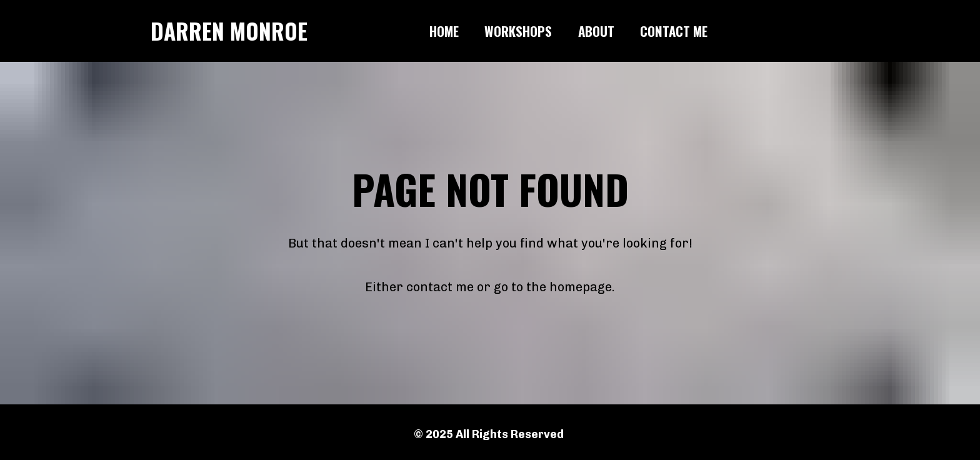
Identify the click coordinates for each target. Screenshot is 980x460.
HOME (444, 31)
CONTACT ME (674, 31)
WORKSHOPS (518, 31)
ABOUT (596, 31)
